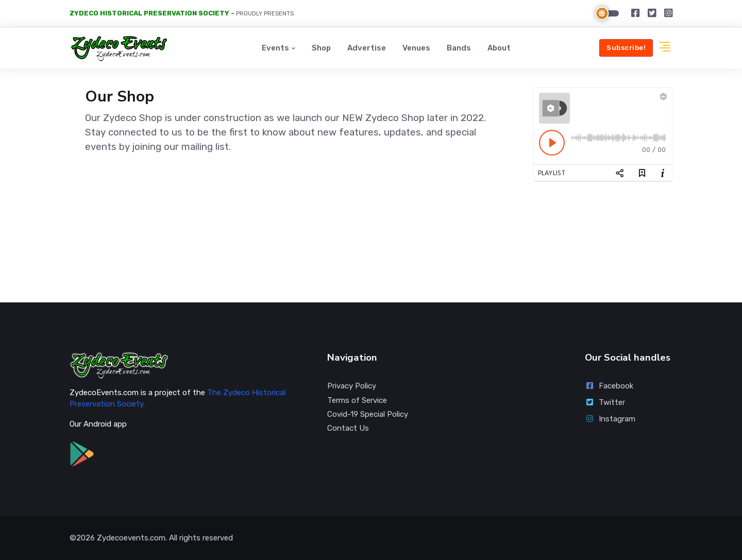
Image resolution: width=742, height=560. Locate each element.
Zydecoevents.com (131, 538)
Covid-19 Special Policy (368, 414)
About (499, 48)
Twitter (605, 402)
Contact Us (348, 428)
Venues (416, 48)
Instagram (610, 419)
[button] (665, 48)
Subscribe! (626, 48)
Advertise (367, 48)
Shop (321, 48)
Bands (459, 48)
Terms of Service (357, 400)
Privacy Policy (352, 386)
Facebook (609, 386)
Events (275, 48)
